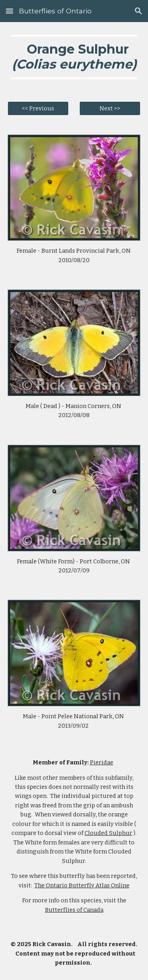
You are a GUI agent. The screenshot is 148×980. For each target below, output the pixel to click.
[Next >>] (110, 108)
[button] (9, 11)
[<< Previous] (38, 108)
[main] (74, 57)
